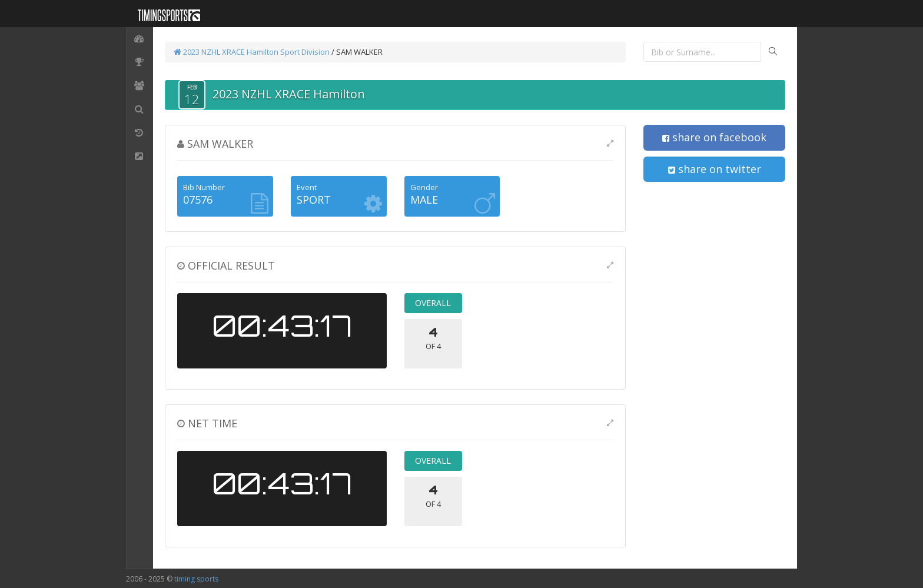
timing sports (196, 579)
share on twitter (715, 169)
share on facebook (714, 137)
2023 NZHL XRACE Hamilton (226, 52)
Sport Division (305, 52)
